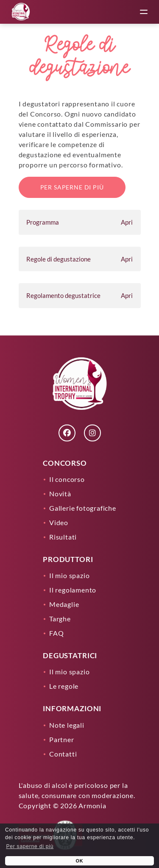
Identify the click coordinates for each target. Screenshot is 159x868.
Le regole (64, 686)
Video (59, 522)
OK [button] (80, 861)
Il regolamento (73, 590)
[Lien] (21, 12)
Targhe (60, 619)
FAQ (56, 633)
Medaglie (64, 604)
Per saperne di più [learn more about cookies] (30, 846)
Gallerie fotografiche (83, 508)
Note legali (67, 725)
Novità (60, 493)
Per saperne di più (72, 187)
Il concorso (67, 479)
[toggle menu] (144, 12)
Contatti (63, 753)
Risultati (63, 536)
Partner (62, 739)
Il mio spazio (69, 575)
